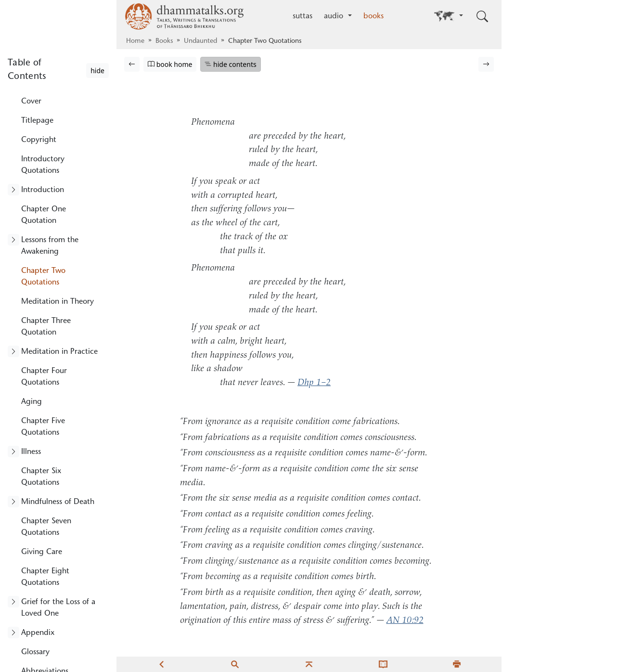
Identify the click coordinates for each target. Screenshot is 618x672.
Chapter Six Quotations (41, 477)
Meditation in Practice (59, 352)
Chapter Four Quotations (44, 377)
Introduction (43, 190)
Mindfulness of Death (58, 502)
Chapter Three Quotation (46, 327)
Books (164, 41)
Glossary (35, 652)
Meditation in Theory (58, 302)
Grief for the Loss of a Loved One (58, 608)
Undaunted (200, 41)
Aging (32, 402)
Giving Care (42, 552)
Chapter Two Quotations (43, 277)
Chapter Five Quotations (43, 427)
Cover (31, 102)
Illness (31, 452)
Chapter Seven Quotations (46, 527)
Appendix (38, 633)
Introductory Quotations (43, 165)
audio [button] (335, 16)
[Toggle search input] (482, 16)
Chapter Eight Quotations (45, 577)
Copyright (39, 140)
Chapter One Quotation (44, 215)
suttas (303, 16)
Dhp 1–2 (314, 383)
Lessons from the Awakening (50, 246)
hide (97, 71)
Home (135, 41)
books (373, 16)
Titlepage (37, 121)
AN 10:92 (405, 621)
